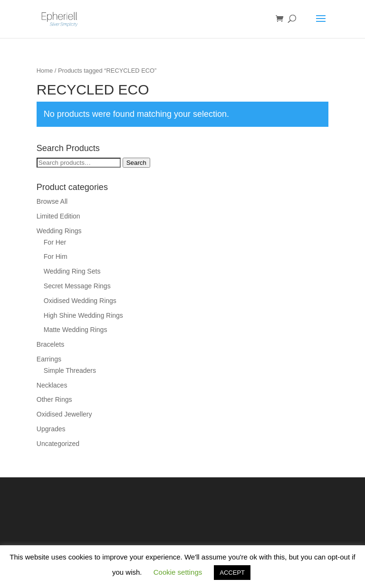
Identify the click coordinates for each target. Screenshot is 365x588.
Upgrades (51, 429)
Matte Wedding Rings (76, 330)
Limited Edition (58, 216)
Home (45, 71)
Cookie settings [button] (178, 572)
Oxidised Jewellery (64, 414)
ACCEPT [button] (232, 573)
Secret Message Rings (77, 286)
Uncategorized (58, 444)
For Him (56, 256)
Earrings (49, 359)
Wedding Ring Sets (72, 271)
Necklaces (52, 385)
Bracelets (50, 344)
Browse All (52, 201)
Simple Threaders (70, 370)
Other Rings (54, 399)
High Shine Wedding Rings (83, 315)
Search (136, 163)
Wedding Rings (59, 231)
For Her (55, 242)
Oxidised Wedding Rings (80, 301)
